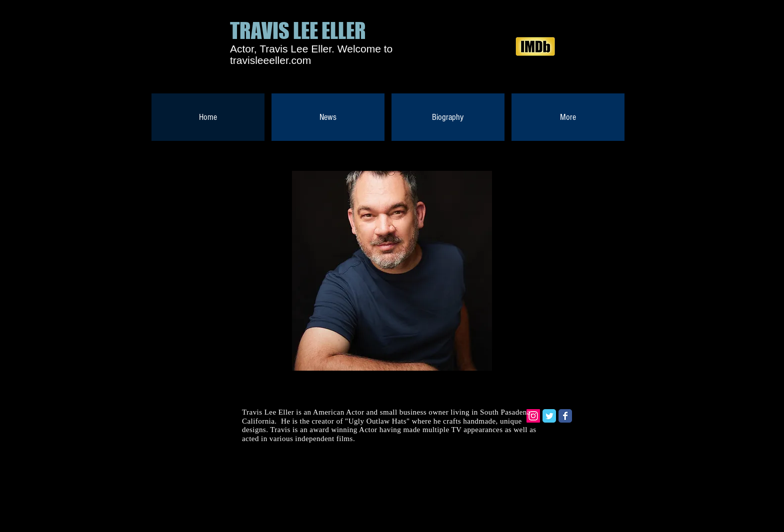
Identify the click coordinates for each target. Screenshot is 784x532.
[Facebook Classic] (565, 416)
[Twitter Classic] (549, 416)
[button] (392, 271)
